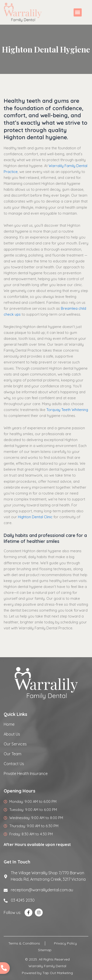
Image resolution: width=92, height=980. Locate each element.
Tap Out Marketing (58, 973)
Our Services (15, 744)
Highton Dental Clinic (35, 517)
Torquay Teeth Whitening (67, 410)
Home (9, 724)
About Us (12, 734)
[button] (78, 12)
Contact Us (14, 764)
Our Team (13, 754)
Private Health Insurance (26, 774)
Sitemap (45, 950)
